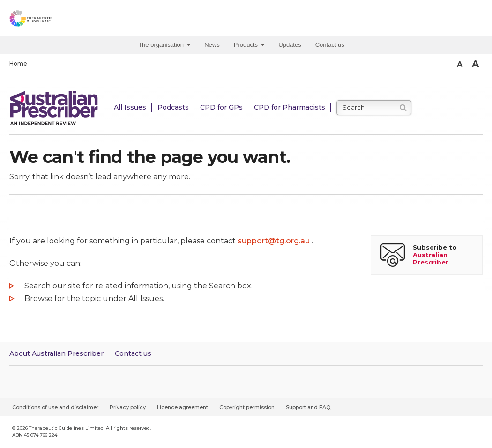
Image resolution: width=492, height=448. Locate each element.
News (212, 45)
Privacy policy (128, 407)
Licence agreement (183, 407)
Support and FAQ (308, 407)
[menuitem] (167, 45)
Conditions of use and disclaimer (55, 407)
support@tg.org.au (274, 241)
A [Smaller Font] (460, 64)
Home (18, 63)
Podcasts (173, 107)
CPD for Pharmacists (290, 107)
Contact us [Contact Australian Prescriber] (133, 353)
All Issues (130, 107)
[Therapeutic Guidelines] (52, 20)
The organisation (164, 45)
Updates (290, 45)
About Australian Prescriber (56, 353)
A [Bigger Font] (475, 64)
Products (249, 45)
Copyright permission (247, 407)
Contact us (330, 45)
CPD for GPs (221, 107)
